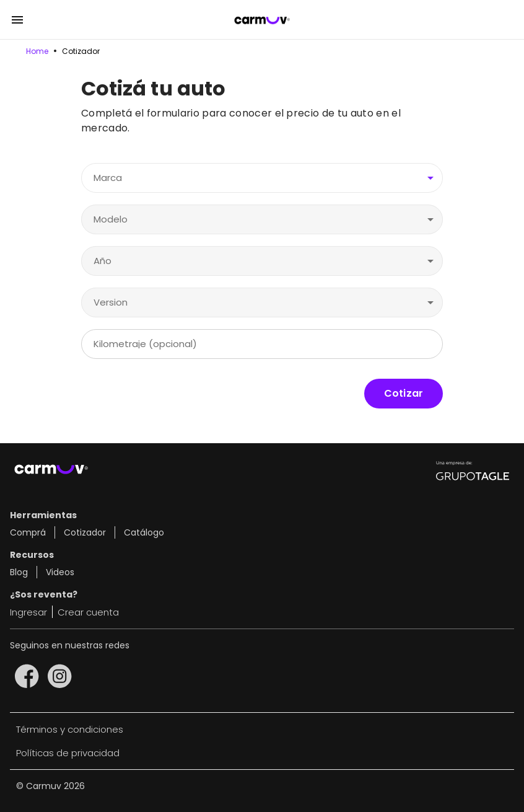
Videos (60, 572)
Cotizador (81, 51)
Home (37, 51)
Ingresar (28, 612)
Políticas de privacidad (68, 753)
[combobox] (262, 179)
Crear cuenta (88, 612)
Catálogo (144, 532)
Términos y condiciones (70, 729)
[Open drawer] (17, 20)
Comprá (28, 532)
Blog (19, 572)
